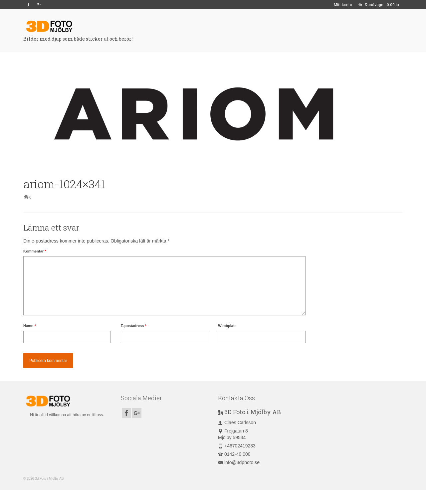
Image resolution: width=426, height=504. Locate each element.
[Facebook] (28, 5)
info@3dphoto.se (239, 462)
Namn (30, 326)
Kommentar (35, 251)
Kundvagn (379, 4)
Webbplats (227, 326)
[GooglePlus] (39, 5)
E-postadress (134, 326)
